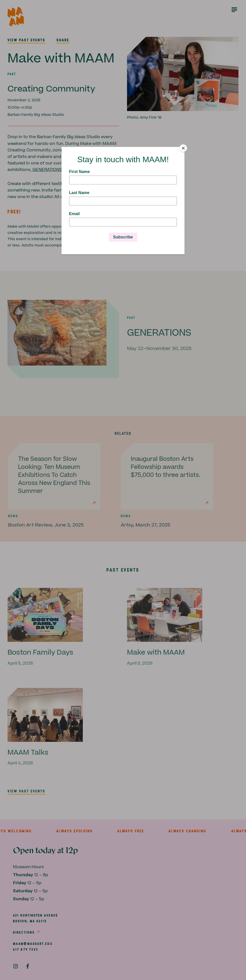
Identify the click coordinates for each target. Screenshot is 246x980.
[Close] (183, 148)
